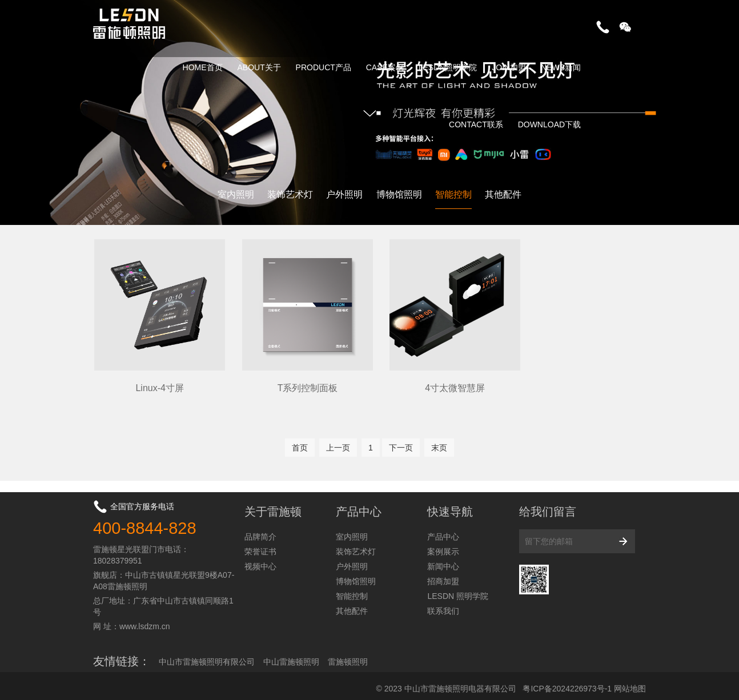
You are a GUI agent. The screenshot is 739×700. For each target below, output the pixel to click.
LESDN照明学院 (448, 67)
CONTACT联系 (476, 124)
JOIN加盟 (509, 67)
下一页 (401, 442)
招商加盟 (443, 575)
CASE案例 (385, 67)
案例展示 (443, 545)
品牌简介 (260, 530)
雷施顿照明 (348, 655)
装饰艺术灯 (290, 194)
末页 (439, 442)
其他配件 (503, 194)
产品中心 (443, 530)
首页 (300, 442)
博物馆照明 (399, 194)
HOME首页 (203, 67)
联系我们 (443, 605)
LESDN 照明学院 (458, 590)
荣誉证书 (260, 545)
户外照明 (344, 194)
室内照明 (236, 194)
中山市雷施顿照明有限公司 (207, 655)
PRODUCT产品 (324, 67)
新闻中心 (443, 560)
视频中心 (260, 560)
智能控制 (453, 194)
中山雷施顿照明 (291, 655)
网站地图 (630, 682)
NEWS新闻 (561, 67)
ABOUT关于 (259, 67)
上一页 (338, 442)
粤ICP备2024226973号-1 (567, 682)
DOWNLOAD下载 (549, 124)
